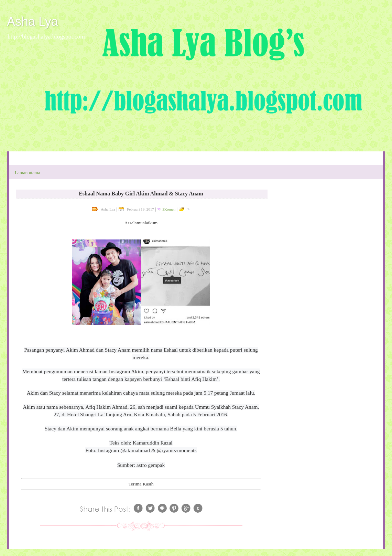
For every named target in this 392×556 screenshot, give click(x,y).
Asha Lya (32, 22)
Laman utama (28, 173)
